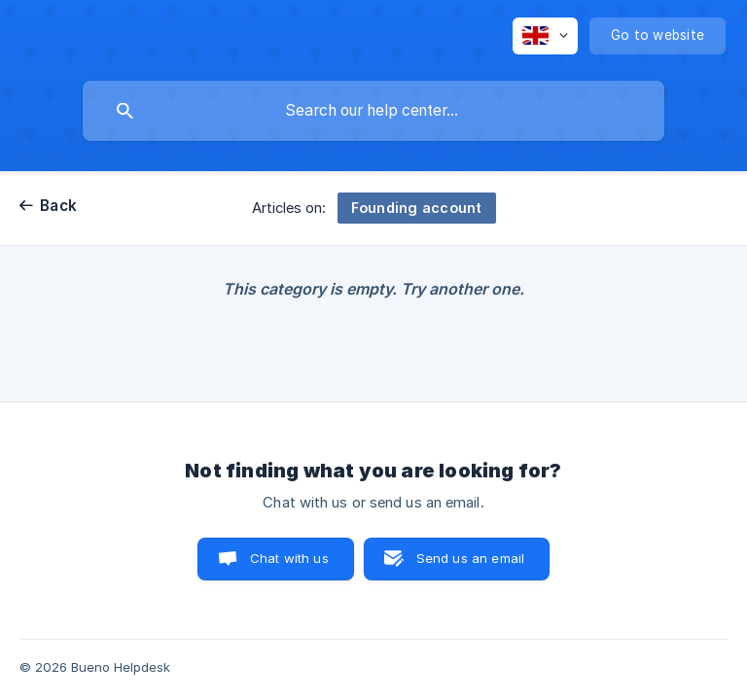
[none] (545, 36)
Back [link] (58, 206)
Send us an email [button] (470, 558)
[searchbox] (373, 111)
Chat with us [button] (289, 558)
